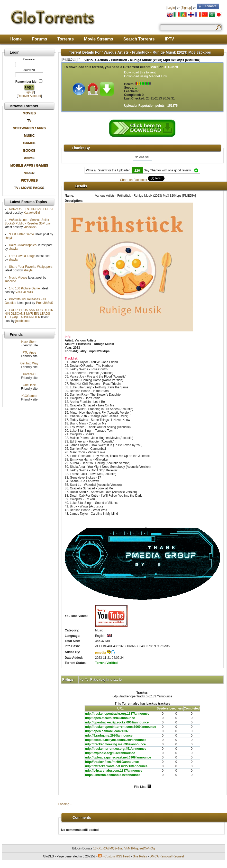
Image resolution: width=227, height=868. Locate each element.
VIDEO (29, 173)
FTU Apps (29, 353)
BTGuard (171, 67)
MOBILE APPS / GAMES (29, 166)
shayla (9, 238)
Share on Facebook (134, 180)
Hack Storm (29, 342)
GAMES (29, 143)
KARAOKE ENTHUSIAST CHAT (31, 209)
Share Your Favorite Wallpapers (31, 267)
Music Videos (18, 278)
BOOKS (29, 151)
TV (29, 121)
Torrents (66, 39)
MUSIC (29, 136)
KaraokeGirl (32, 213)
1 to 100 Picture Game (24, 288)
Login (171, 8)
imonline (10, 281)
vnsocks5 (30, 227)
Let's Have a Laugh (22, 256)
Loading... (65, 804)
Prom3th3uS (45, 303)
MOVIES (29, 113)
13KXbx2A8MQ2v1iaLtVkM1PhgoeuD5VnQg (124, 848)
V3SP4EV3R (24, 292)
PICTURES (29, 181)
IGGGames (29, 396)
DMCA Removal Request (167, 856)
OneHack (29, 385)
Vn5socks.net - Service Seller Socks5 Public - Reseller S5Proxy (28, 222)
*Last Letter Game (21, 234)
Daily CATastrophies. (23, 245)
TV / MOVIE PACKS (29, 188)
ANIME (29, 158)
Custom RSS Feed (117, 856)
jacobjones (23, 321)
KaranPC (29, 374)
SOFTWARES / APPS (29, 128)
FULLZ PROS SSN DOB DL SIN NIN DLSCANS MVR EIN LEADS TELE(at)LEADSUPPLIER (29, 314)
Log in (105, 680)
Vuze (155, 67)
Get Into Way (29, 363)
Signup (186, 8)
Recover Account (29, 96)
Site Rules (140, 856)
